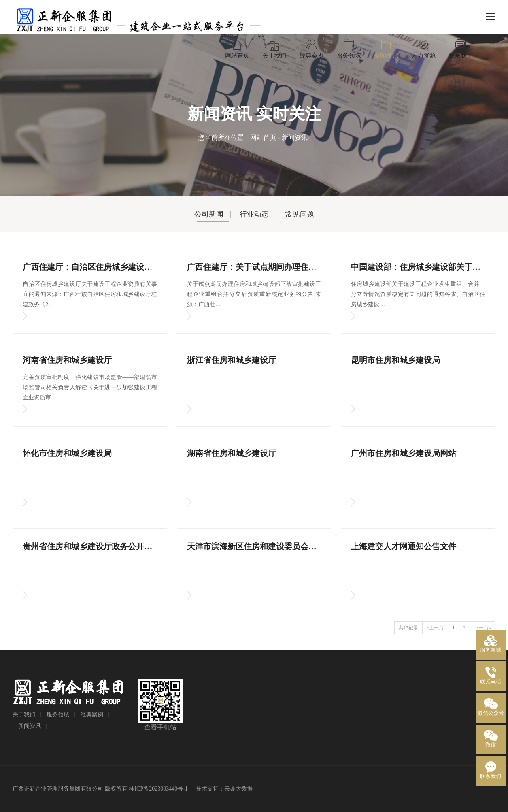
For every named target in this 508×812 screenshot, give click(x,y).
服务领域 (58, 715)
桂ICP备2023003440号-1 (158, 789)
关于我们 (24, 715)
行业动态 (254, 214)
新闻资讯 (295, 137)
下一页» (482, 628)
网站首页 (263, 137)
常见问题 (300, 214)
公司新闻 (209, 214)
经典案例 (92, 715)
